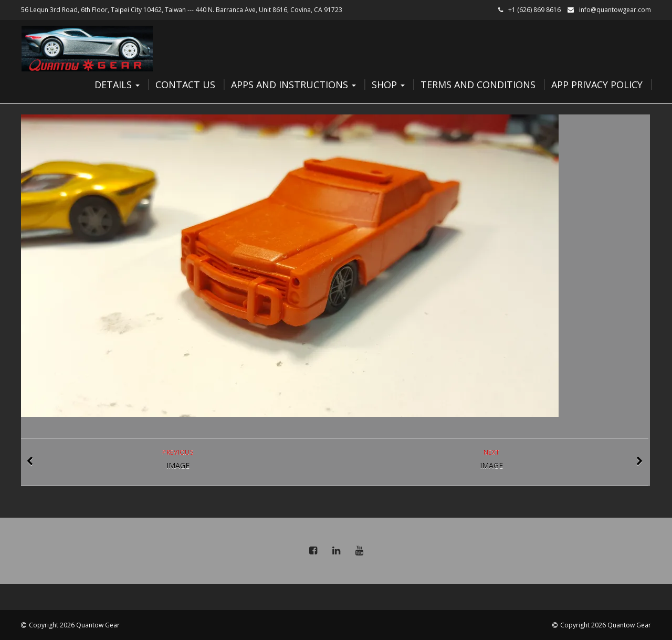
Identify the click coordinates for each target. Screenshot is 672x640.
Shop (388, 85)
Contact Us (185, 85)
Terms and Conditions (478, 85)
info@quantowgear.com (615, 10)
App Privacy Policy (597, 85)
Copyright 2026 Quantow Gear (74, 625)
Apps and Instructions (293, 85)
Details (117, 85)
